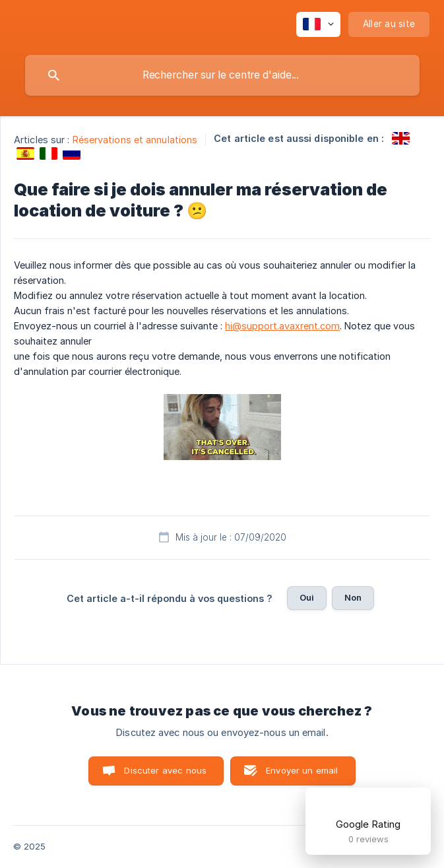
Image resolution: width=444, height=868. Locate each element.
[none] (318, 24)
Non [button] (353, 597)
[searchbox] (222, 75)
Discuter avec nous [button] (165, 770)
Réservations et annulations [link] (135, 140)
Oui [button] (307, 597)
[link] (401, 138)
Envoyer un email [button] (302, 770)
